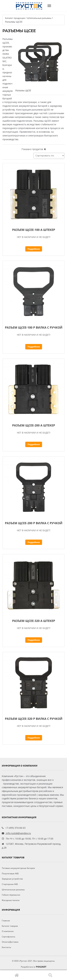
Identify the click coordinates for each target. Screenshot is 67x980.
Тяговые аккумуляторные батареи (18, 868)
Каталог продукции (15, 18)
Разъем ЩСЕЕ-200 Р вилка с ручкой (34, 523)
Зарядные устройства (12, 879)
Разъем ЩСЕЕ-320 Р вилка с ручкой (34, 719)
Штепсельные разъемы (39, 18)
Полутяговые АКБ (10, 874)
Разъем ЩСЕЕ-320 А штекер (34, 621)
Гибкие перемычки (11, 895)
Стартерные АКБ (10, 884)
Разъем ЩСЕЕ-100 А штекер (34, 230)
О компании (8, 931)
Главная (17, 975)
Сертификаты (8, 937)
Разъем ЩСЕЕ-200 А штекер (34, 425)
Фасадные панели (11, 900)
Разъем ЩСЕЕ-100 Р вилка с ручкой (34, 327)
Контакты (6, 947)
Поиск (50, 975)
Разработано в (34, 967)
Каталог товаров (10, 926)
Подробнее (34, 249)
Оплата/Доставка (10, 942)
